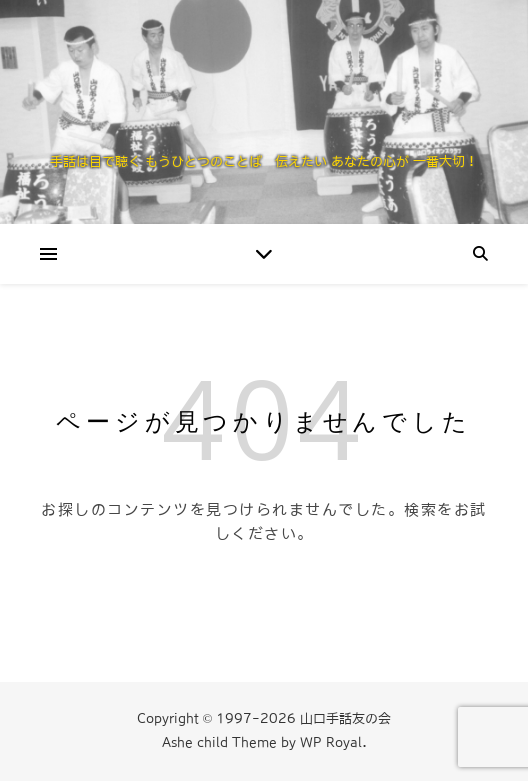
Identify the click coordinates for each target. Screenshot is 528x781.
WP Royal (331, 742)
